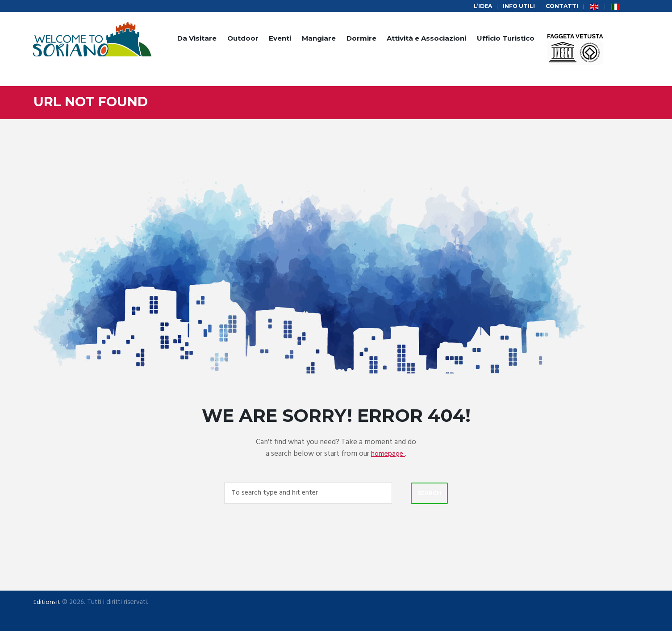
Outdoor (243, 39)
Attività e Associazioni (426, 39)
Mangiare (319, 39)
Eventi (280, 39)
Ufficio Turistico (506, 39)
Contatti (561, 6)
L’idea (479, 6)
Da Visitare (197, 39)
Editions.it (48, 604)
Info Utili (517, 6)
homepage (388, 454)
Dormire (361, 39)
